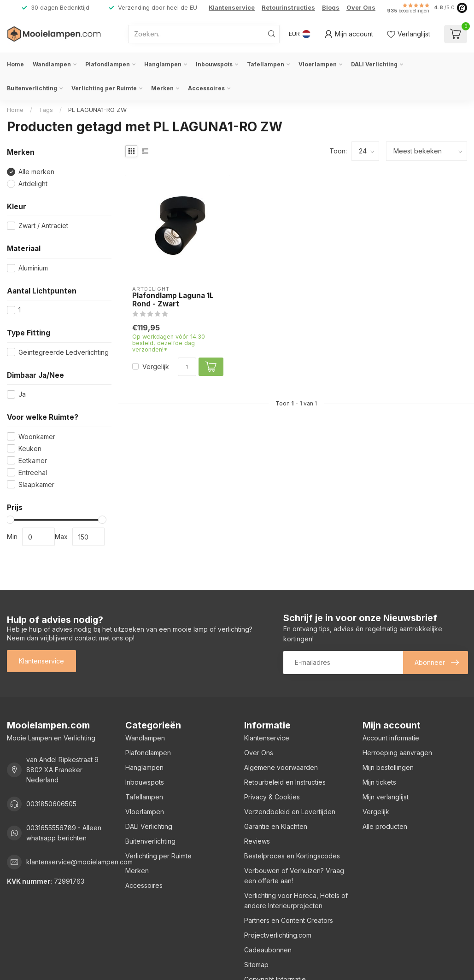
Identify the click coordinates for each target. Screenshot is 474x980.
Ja (22, 394)
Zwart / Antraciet (43, 226)
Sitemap (256, 965)
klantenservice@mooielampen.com (79, 862)
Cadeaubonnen (268, 950)
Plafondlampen (108, 64)
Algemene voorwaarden (281, 767)
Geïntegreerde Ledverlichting (64, 352)
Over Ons (361, 8)
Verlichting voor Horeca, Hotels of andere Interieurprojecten (296, 901)
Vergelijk (156, 367)
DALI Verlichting (374, 64)
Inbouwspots (214, 64)
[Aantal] (187, 367)
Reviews (257, 841)
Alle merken (36, 172)
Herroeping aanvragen (397, 753)
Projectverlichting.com (278, 935)
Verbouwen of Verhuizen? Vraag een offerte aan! (294, 876)
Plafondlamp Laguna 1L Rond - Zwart (173, 300)
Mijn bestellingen (388, 767)
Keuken (30, 449)
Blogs (331, 8)
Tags (46, 110)
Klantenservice (232, 8)
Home (15, 64)
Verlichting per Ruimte (104, 88)
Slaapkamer (36, 484)
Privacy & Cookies (272, 797)
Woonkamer (37, 437)
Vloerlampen (318, 64)
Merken (162, 88)
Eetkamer (33, 461)
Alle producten (385, 826)
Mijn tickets (379, 782)
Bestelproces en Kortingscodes (292, 856)
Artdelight (33, 184)
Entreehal (33, 472)
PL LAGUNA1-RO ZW (97, 110)
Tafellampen (266, 64)
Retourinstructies (288, 8)
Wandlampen (52, 64)
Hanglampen (163, 64)
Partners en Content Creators (289, 920)
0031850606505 (51, 804)
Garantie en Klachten (276, 826)
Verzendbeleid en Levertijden (290, 812)
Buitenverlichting (32, 88)
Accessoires (206, 88)
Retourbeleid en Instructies (285, 782)
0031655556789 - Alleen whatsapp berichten (64, 833)
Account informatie (391, 738)
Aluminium (33, 268)
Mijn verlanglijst (386, 797)
